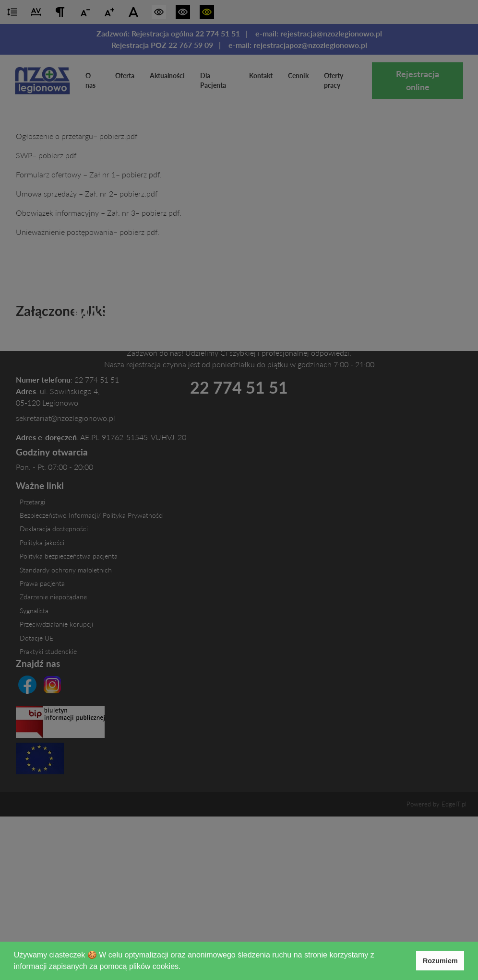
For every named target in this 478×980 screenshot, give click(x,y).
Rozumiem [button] (440, 961)
